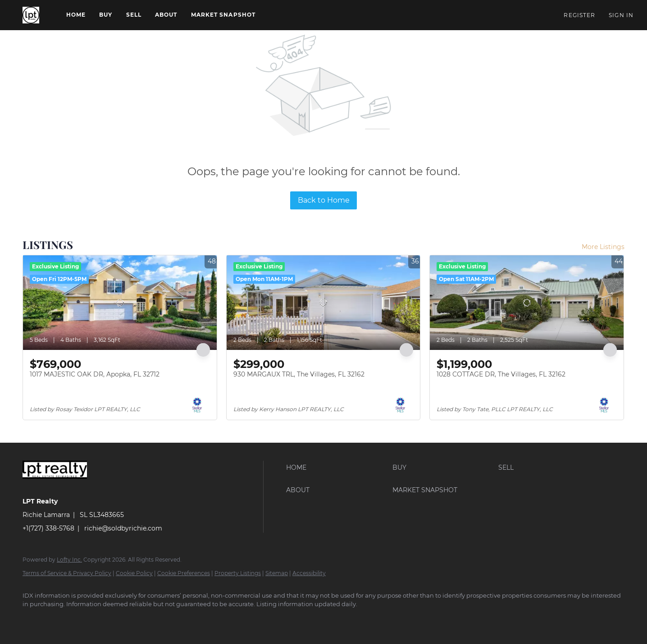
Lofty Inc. (69, 560)
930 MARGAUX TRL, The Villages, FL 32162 (299, 374)
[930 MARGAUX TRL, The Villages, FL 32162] (323, 303)
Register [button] (579, 15)
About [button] (166, 15)
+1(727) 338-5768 (48, 528)
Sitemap (277, 573)
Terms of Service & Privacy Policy (67, 573)
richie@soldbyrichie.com (123, 528)
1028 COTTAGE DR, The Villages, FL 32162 (501, 374)
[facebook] (33, 620)
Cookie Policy (134, 573)
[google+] (59, 620)
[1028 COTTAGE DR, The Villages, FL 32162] (527, 303)
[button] (31, 15)
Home (76, 15)
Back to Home (324, 200)
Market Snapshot (223, 15)
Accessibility (309, 573)
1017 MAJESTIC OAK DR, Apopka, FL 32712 (95, 374)
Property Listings (238, 573)
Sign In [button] (621, 15)
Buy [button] (106, 15)
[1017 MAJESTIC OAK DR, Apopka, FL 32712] (120, 303)
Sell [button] (134, 15)
